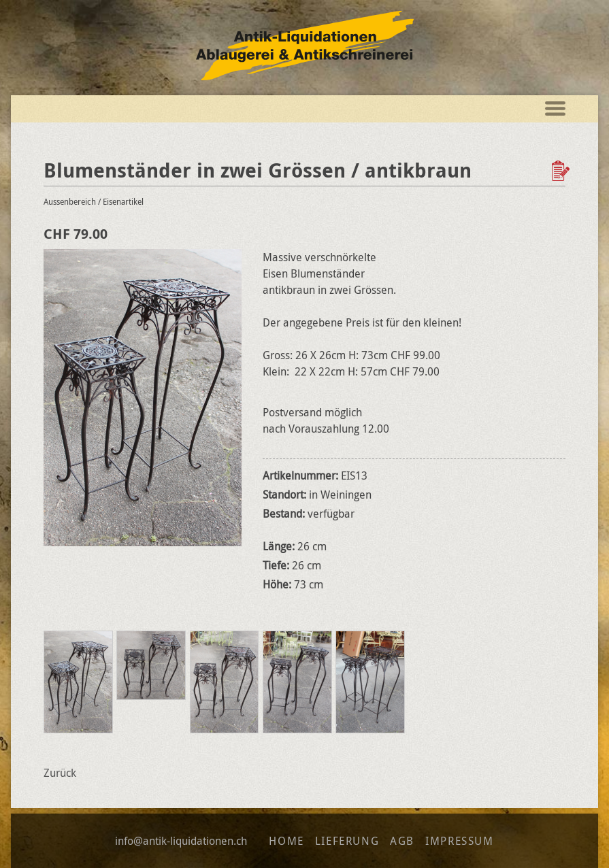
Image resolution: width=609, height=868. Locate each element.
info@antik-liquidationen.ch (181, 841)
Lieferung (347, 841)
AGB (402, 841)
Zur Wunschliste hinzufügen (562, 171)
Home (286, 841)
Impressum (459, 841)
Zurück (60, 773)
